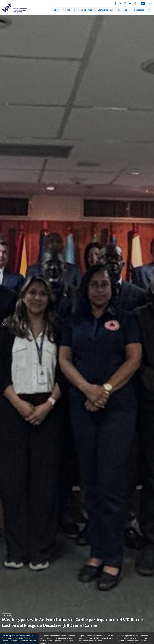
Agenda (67, 10)
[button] (151, 323)
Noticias (7, 615)
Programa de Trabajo (84, 10)
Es (143, 4)
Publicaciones (123, 10)
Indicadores (139, 10)
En (150, 4)
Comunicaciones (105, 10)
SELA (56, 10)
